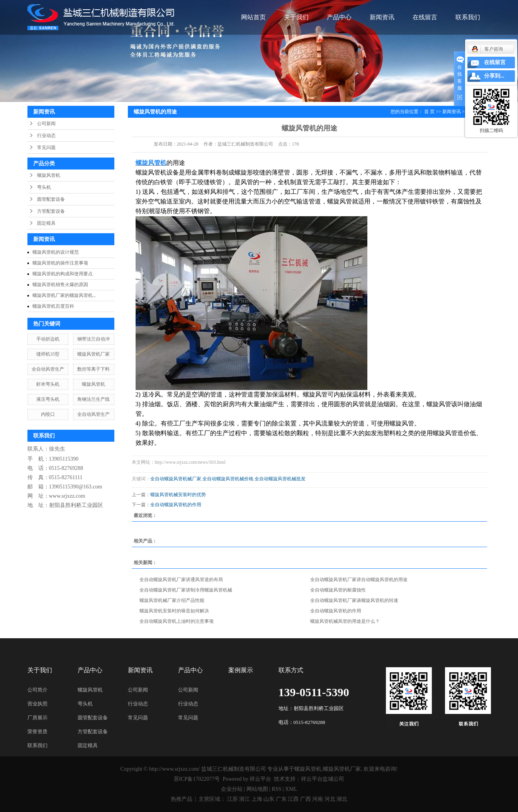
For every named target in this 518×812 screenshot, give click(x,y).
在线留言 (425, 17)
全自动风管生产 (48, 369)
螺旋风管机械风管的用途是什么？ (345, 621)
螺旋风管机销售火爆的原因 (60, 285)
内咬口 (48, 414)
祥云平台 (260, 779)
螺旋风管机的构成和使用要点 (63, 274)
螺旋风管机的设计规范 (56, 252)
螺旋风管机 (49, 175)
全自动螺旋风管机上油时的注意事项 (177, 621)
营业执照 (37, 704)
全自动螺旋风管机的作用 (176, 505)
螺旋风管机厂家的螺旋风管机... (64, 295)
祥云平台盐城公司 (323, 779)
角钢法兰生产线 (93, 399)
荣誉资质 (37, 731)
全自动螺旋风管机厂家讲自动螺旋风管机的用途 (359, 580)
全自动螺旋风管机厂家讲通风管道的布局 (181, 580)
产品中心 (339, 17)
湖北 (342, 799)
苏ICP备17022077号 (197, 779)
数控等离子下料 (93, 369)
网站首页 (253, 17)
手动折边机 (48, 339)
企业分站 (232, 789)
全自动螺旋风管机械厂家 (176, 479)
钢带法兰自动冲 (93, 339)
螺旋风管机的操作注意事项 (60, 263)
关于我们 (296, 17)
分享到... (494, 76)
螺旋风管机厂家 (93, 354)
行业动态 (46, 136)
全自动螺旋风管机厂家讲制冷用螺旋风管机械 (186, 590)
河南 (318, 799)
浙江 (245, 799)
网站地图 (257, 789)
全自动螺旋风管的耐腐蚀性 (338, 590)
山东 (269, 799)
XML (291, 789)
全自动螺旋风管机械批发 (280, 479)
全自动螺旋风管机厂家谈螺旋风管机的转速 (354, 600)
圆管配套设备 (51, 199)
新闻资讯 (382, 17)
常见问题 (46, 147)
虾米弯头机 (48, 384)
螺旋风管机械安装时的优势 (178, 495)
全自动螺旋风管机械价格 (228, 479)
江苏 (233, 799)
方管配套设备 (51, 211)
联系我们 (468, 17)
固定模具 (46, 223)
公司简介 (37, 690)
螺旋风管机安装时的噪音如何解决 (174, 611)
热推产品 (182, 799)
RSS (276, 789)
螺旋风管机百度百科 (53, 306)
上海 (257, 799)
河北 (330, 799)
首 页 (429, 112)
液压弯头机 (48, 399)
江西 (293, 799)
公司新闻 (46, 124)
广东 (281, 799)
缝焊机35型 (48, 354)
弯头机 (44, 187)
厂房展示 (37, 718)
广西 (306, 799)
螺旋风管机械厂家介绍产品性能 (172, 600)
